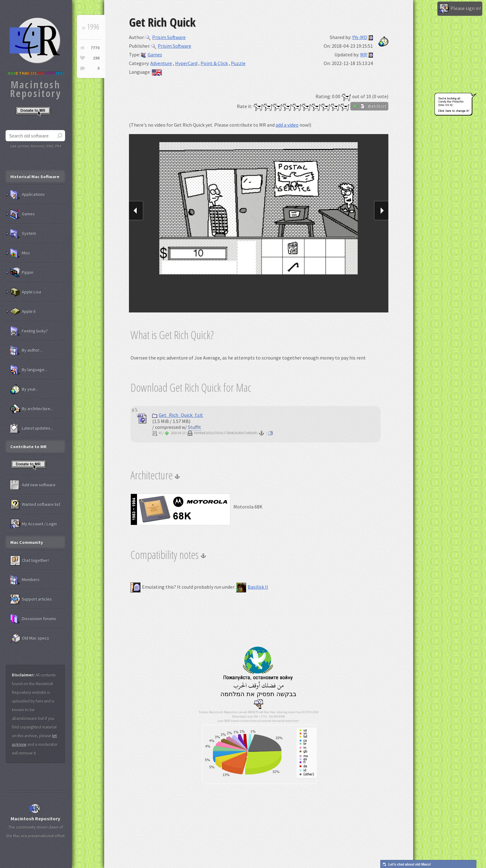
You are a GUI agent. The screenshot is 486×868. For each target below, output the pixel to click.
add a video (287, 125)
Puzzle (238, 63)
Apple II (23, 312)
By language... (29, 370)
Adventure (161, 63)
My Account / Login (33, 524)
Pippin (22, 273)
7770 (95, 48)
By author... (26, 350)
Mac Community (27, 542)
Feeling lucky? (29, 331)
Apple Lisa (26, 292)
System (23, 233)
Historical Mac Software (35, 177)
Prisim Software (166, 37)
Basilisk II (252, 587)
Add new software (33, 485)
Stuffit (194, 427)
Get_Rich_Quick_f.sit (178, 415)
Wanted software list (35, 504)
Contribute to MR (28, 447)
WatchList (369, 106)
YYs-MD (360, 37)
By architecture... (32, 409)
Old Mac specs (30, 638)
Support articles (31, 599)
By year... (24, 389)
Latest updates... (32, 428)
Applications (27, 194)
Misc (20, 253)
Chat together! (29, 560)
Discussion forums (33, 619)
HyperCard (186, 63)
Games (152, 55)
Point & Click (214, 63)
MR (364, 55)
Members (25, 580)
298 (96, 58)
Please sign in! (460, 9)
